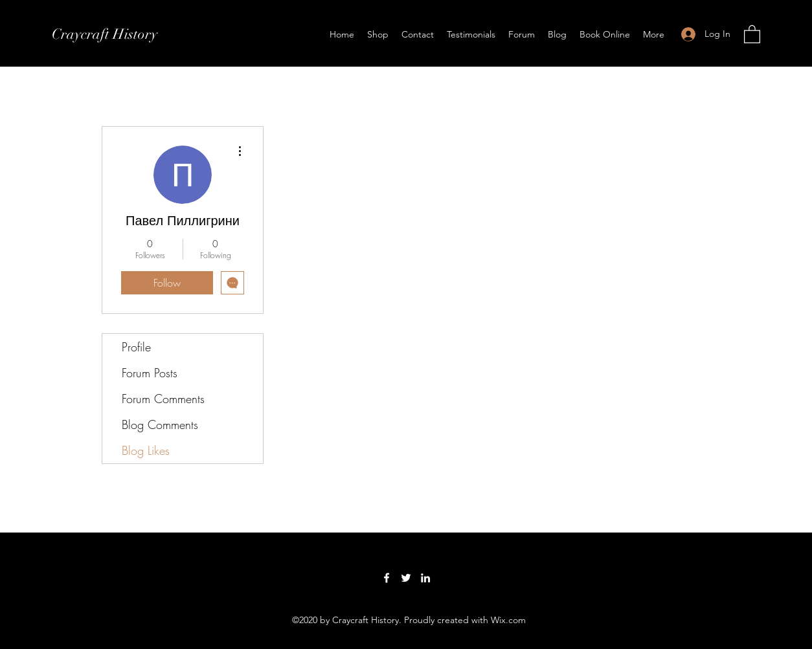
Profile (136, 347)
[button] (752, 34)
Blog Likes (146, 450)
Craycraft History (105, 34)
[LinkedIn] (425, 578)
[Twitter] (406, 578)
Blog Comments (160, 424)
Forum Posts (150, 373)
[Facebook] (387, 578)
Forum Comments (163, 399)
